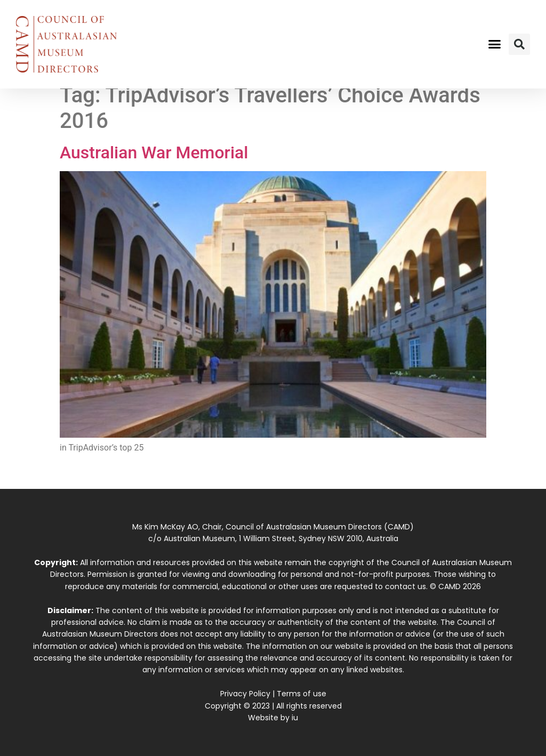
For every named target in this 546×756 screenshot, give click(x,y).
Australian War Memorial (154, 152)
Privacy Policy (245, 694)
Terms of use (302, 694)
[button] (494, 44)
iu (295, 718)
